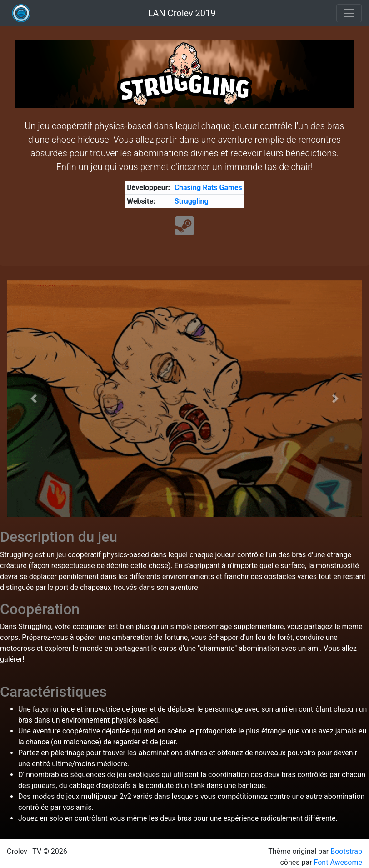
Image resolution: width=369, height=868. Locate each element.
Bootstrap (346, 851)
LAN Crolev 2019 (182, 13)
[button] (33, 399)
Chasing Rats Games (208, 187)
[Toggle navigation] (349, 13)
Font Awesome (338, 862)
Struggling (192, 201)
